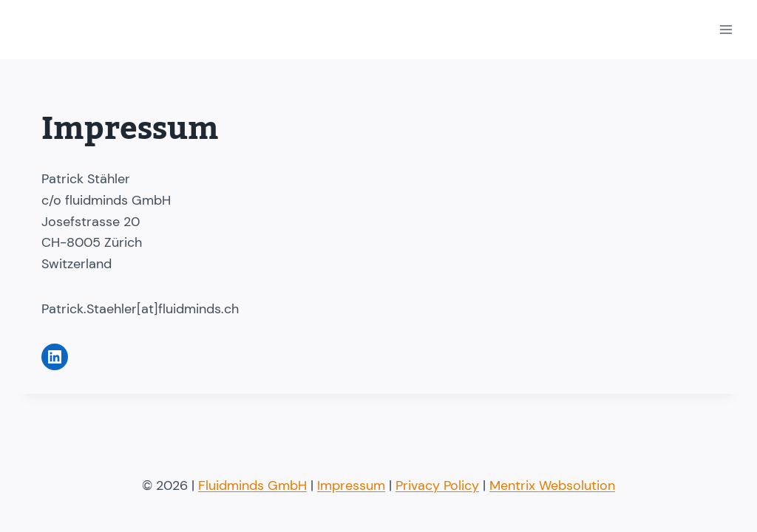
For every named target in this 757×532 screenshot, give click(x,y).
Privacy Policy (437, 485)
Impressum (351, 485)
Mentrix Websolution (552, 485)
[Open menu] (726, 29)
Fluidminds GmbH (252, 485)
